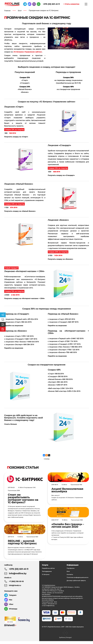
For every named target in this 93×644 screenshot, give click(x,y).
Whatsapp (13, 611)
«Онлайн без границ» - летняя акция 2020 (68, 529)
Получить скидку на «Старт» (17, 137)
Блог (68, 574)
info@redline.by (16, 576)
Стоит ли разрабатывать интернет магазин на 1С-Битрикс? (23, 502)
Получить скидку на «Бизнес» (61, 259)
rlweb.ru (8, 580)
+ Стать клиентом (69, 5)
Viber (11, 606)
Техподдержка (47, 574)
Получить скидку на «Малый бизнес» (21, 211)
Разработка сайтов (48, 571)
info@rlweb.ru (15, 587)
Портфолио (71, 571)
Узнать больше (11, 425)
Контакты (70, 577)
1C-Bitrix (21, 491)
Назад (47, 461)
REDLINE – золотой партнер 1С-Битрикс (22, 545)
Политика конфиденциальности (78, 580)
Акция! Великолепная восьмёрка (67, 493)
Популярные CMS (30, 491)
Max (11, 602)
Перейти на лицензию (14, 327)
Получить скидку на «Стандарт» (62, 175)
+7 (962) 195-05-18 (16, 583)
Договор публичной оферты (76, 583)
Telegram (13, 597)
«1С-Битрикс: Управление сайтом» (28, 52)
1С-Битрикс (46, 577)
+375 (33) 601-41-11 (46, 5)
